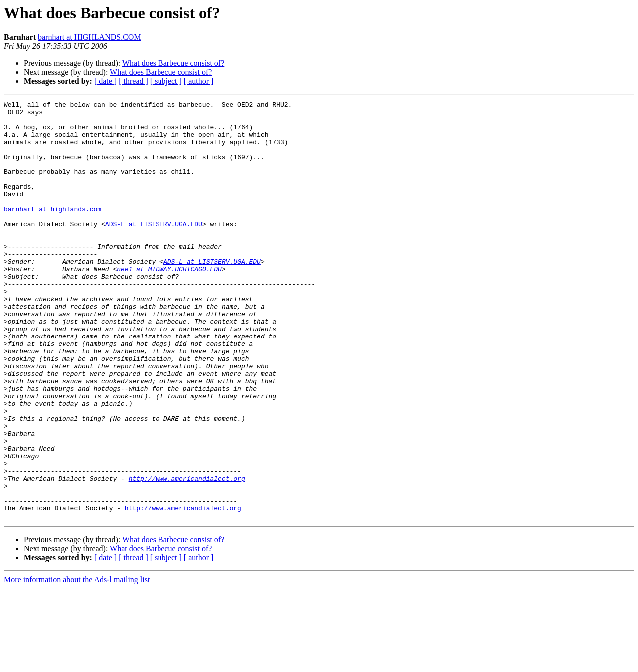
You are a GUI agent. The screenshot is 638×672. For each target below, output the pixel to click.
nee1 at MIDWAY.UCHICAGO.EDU (169, 303)
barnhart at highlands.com (53, 231)
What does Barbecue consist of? (173, 63)
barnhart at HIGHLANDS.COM (89, 37)
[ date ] (105, 81)
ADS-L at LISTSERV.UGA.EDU (154, 249)
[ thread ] (133, 81)
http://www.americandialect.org (187, 554)
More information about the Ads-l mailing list (77, 663)
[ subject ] (166, 81)
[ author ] (199, 81)
